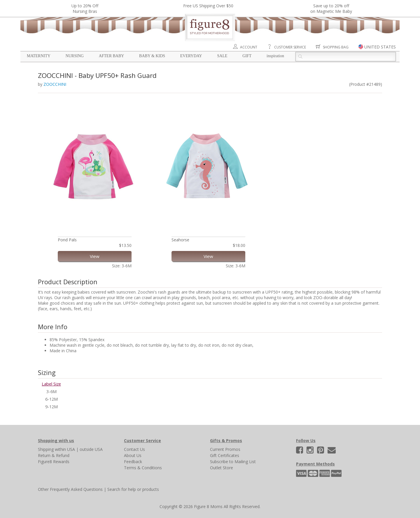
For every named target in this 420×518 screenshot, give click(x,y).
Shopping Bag (336, 47)
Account (249, 47)
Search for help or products (133, 489)
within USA (65, 449)
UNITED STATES (380, 47)
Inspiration (275, 56)
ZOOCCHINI (55, 84)
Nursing (75, 56)
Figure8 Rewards (54, 462)
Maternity (39, 56)
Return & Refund (54, 455)
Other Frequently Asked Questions (70, 489)
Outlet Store (222, 468)
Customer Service (290, 47)
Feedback (133, 462)
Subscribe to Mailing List (233, 462)
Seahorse (180, 240)
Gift (247, 56)
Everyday (191, 56)
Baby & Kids (152, 56)
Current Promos (225, 449)
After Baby (112, 56)
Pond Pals (67, 240)
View (95, 256)
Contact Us (134, 449)
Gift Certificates (225, 455)
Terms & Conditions (143, 468)
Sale (222, 56)
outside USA (91, 449)
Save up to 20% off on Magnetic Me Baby (331, 8)
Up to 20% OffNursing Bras (85, 8)
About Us (133, 455)
